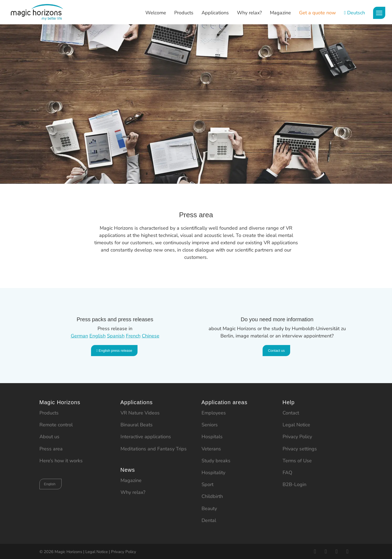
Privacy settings (300, 449)
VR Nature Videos (140, 413)
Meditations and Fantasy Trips (154, 449)
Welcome (156, 13)
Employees (214, 413)
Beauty (209, 508)
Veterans (211, 449)
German (79, 336)
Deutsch (356, 13)
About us (49, 437)
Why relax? (249, 13)
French (133, 336)
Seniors (210, 425)
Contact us (276, 351)
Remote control (56, 425)
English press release (114, 351)
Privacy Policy (297, 437)
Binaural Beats (137, 425)
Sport (207, 484)
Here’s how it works (61, 461)
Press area (51, 449)
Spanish (116, 336)
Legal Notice (296, 425)
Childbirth (212, 496)
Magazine (280, 13)
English (98, 336)
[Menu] (379, 13)
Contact (291, 413)
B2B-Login (294, 484)
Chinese (151, 336)
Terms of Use (297, 461)
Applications (215, 13)
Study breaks (216, 461)
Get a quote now (317, 13)
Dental (209, 520)
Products (184, 13)
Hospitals (212, 437)
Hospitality (213, 473)
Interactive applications (146, 437)
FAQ (287, 473)
